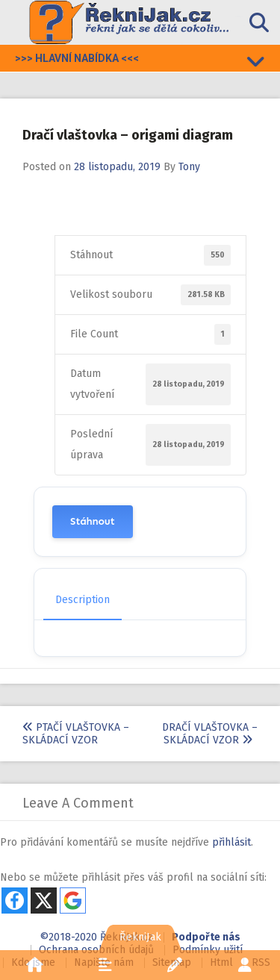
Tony (189, 167)
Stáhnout (93, 521)
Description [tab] (83, 600)
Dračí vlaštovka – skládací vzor (210, 734)
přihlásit (231, 842)
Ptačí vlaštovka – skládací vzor (76, 734)
